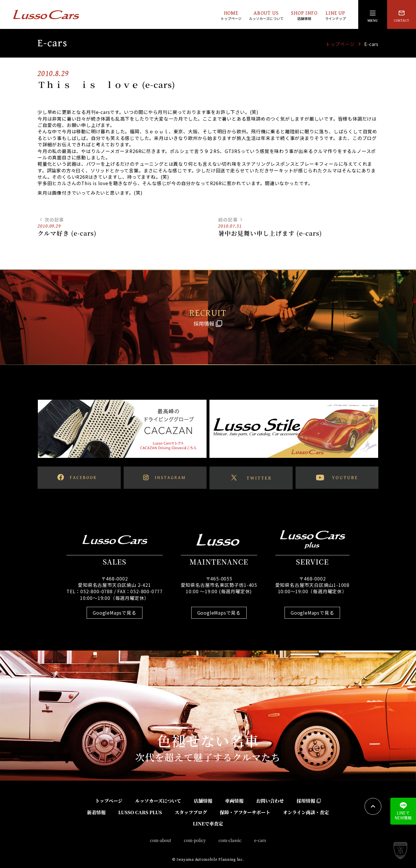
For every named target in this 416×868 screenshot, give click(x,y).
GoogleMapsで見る (114, 613)
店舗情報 (203, 801)
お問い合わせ (270, 801)
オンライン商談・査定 (306, 812)
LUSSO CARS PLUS (140, 812)
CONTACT (402, 16)
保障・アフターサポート (245, 812)
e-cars (260, 840)
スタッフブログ (191, 812)
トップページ (340, 44)
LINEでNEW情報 (403, 811)
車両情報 (234, 801)
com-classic (230, 840)
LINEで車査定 (208, 824)
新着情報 (96, 812)
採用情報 (309, 801)
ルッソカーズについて (158, 801)
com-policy (195, 840)
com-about (161, 840)
